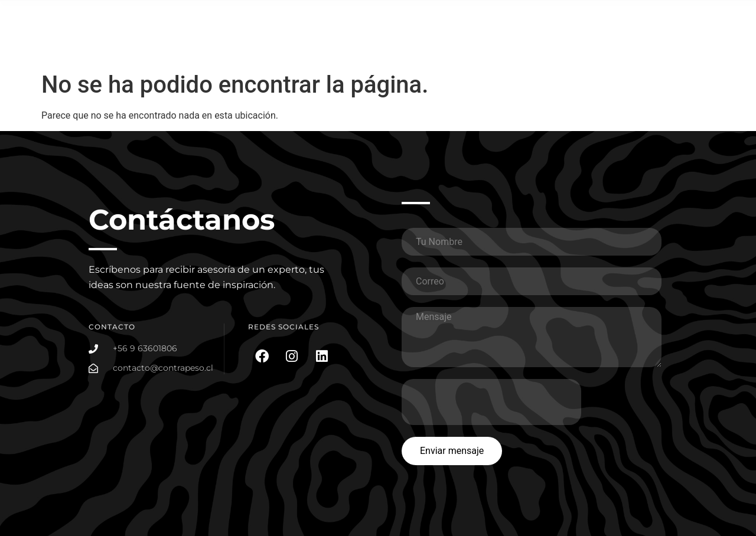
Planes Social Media (630, 18)
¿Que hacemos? (485, 18)
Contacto (694, 45)
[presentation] (491, 402)
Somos (698, 18)
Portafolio (558, 18)
